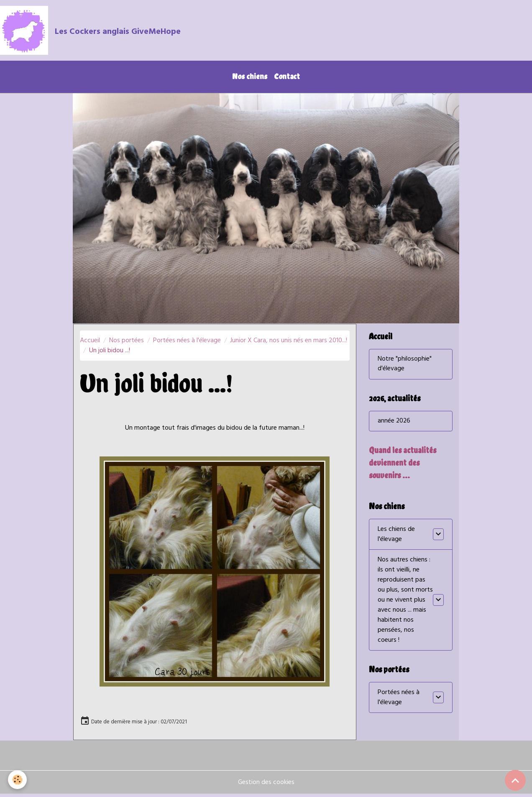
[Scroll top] (515, 780)
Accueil (90, 343)
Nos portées (127, 343)
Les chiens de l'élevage (396, 538)
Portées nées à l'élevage (187, 343)
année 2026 (394, 425)
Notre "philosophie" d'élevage (405, 367)
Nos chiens (250, 79)
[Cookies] (18, 780)
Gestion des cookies (266, 785)
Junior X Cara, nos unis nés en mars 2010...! (289, 343)
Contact (287, 79)
